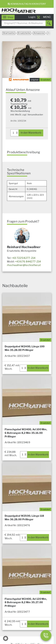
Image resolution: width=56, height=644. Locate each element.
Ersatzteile (24, 33)
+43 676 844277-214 (28, 262)
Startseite (9, 33)
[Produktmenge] (15, 133)
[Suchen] (49, 23)
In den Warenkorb (31, 133)
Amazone (39, 33)
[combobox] (27, 23)
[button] (6, 638)
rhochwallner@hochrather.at (24, 265)
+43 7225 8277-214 (23, 258)
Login (32, 17)
